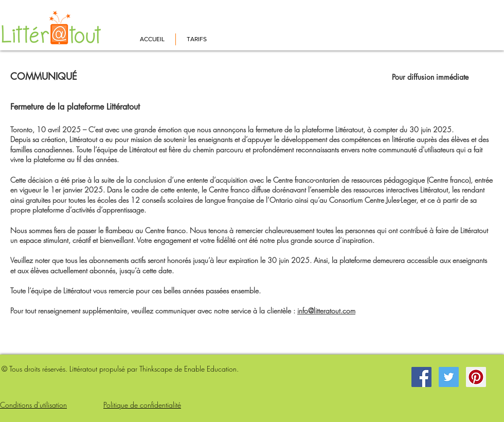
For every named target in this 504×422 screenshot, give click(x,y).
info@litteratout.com (326, 311)
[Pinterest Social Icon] (476, 377)
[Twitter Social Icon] (449, 377)
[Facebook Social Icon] (421, 377)
